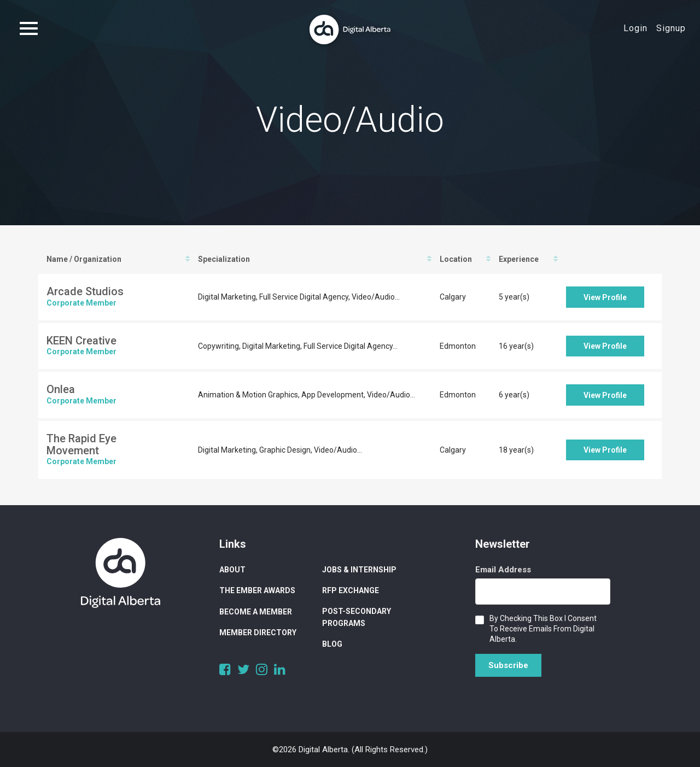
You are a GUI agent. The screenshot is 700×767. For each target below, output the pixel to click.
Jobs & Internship (359, 570)
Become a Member (256, 612)
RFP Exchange (351, 590)
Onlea (61, 389)
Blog (332, 644)
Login (635, 28)
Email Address (503, 570)
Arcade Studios (85, 291)
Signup (671, 28)
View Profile (605, 297)
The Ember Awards (257, 590)
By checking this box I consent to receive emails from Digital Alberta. (543, 629)
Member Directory (258, 633)
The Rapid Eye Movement (81, 444)
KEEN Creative (81, 341)
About (232, 570)
